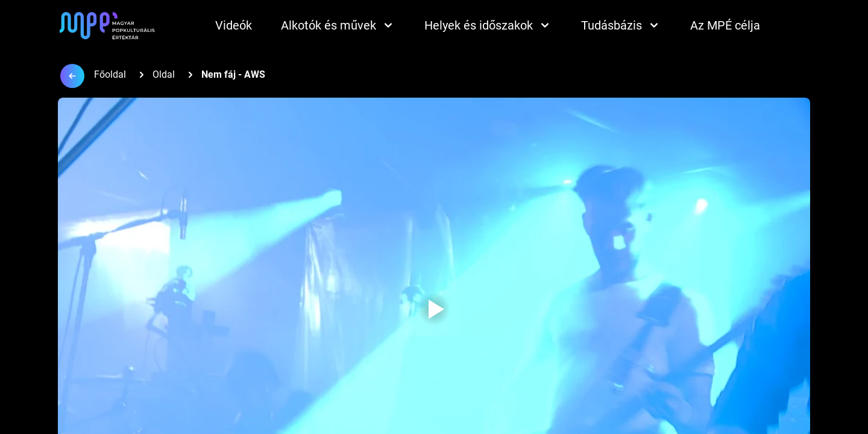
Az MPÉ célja (725, 25)
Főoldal (110, 74)
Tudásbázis (621, 25)
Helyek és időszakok (488, 25)
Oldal (164, 74)
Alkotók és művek (338, 25)
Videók (234, 25)
